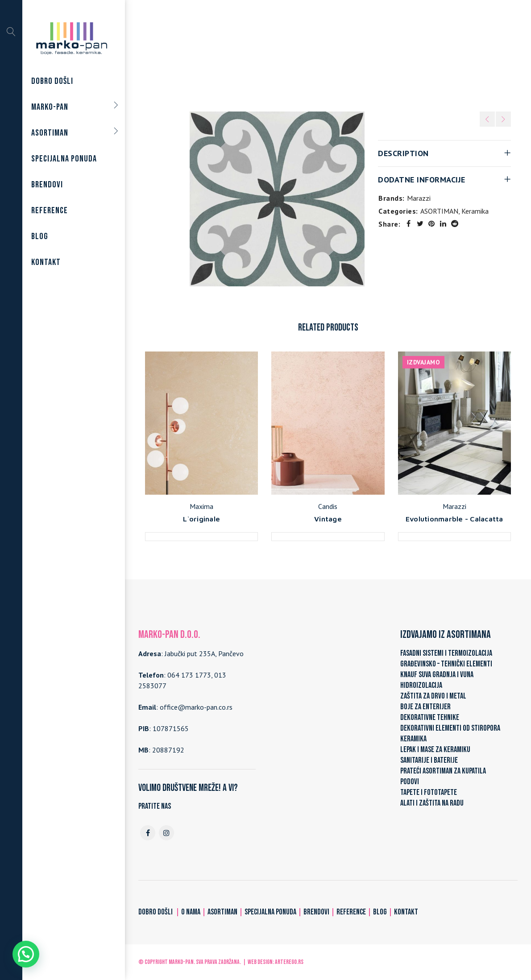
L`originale (201, 519)
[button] (26, 954)
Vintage (328, 519)
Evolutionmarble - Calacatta (454, 519)
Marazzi (419, 198)
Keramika (319, 54)
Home (241, 54)
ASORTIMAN (278, 54)
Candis (328, 506)
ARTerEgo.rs (289, 962)
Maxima (201, 506)
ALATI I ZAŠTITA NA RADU (432, 803)
